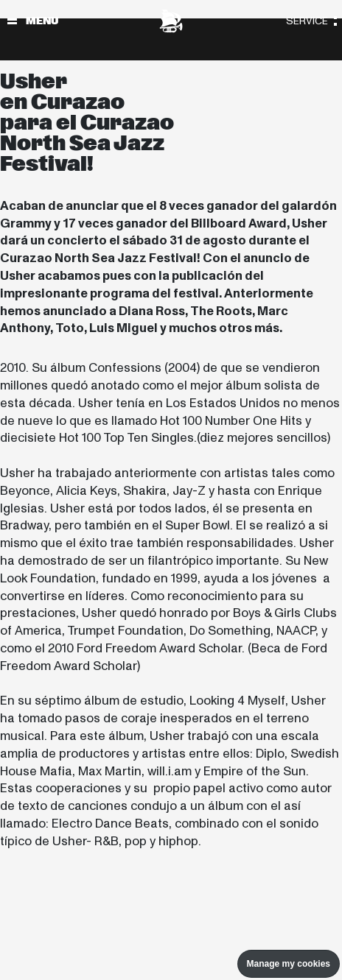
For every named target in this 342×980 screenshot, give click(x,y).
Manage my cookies (289, 964)
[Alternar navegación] (12, 21)
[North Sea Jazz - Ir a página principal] (171, 21)
